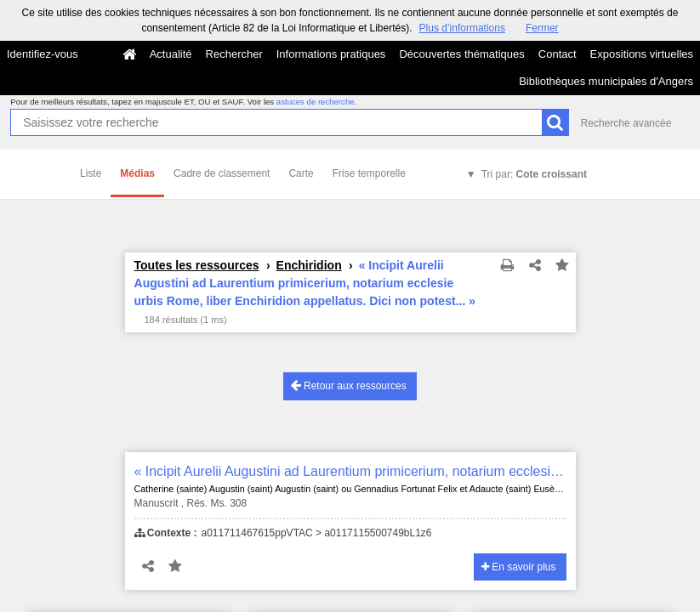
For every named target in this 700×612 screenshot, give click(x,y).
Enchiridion (309, 265)
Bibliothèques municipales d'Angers (606, 81)
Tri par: (534, 174)
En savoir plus (519, 567)
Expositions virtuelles (642, 54)
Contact (558, 54)
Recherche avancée (626, 123)
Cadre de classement (222, 173)
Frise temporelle (369, 173)
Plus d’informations (462, 28)
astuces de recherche (316, 102)
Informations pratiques (331, 54)
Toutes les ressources (197, 265)
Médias (137, 173)
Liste (91, 173)
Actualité (171, 54)
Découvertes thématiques (461, 54)
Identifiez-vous (43, 54)
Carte (301, 173)
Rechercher (234, 54)
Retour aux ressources (349, 385)
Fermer (542, 28)
